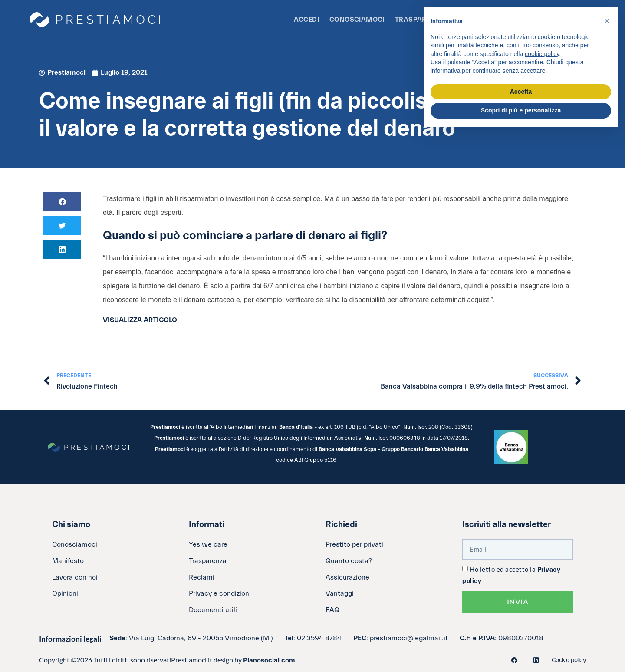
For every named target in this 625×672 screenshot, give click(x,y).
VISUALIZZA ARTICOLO (140, 320)
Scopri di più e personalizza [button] (521, 110)
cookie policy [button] (542, 54)
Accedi (306, 20)
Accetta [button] (521, 92)
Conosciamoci (357, 20)
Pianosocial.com (269, 660)
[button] (62, 202)
